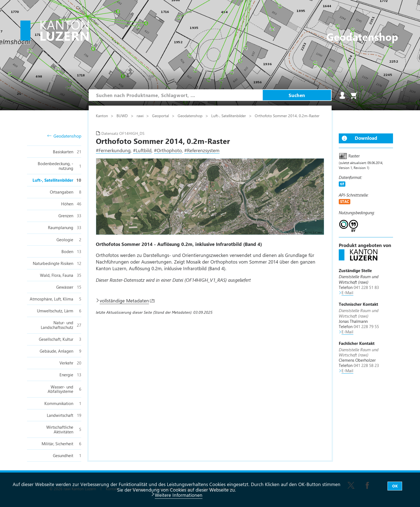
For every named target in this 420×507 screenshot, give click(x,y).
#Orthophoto (168, 150)
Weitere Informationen (179, 495)
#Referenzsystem (202, 150)
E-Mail (347, 293)
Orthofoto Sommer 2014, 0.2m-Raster (288, 116)
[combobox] (176, 95)
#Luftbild (142, 150)
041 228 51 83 (366, 287)
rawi (141, 116)
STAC (345, 201)
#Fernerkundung (113, 150)
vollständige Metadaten (124, 301)
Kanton (102, 116)
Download (366, 138)
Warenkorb (354, 95)
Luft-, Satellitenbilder (229, 116)
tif (342, 184)
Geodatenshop (64, 136)
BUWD (123, 116)
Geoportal (161, 116)
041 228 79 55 (366, 326)
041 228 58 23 (366, 365)
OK (395, 486)
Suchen (297, 95)
